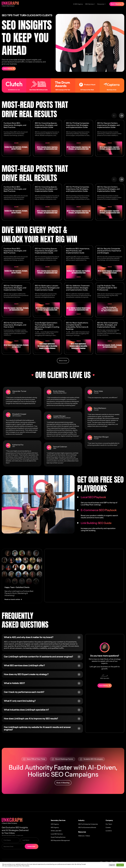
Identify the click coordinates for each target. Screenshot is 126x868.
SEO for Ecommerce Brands (87, 827)
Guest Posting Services (58, 837)
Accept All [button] (120, 865)
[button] (114, 116)
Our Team (109, 824)
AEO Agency (55, 824)
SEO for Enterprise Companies (88, 824)
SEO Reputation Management (60, 840)
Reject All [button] (112, 865)
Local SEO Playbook (93, 497)
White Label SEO (56, 831)
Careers (108, 827)
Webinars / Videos (84, 836)
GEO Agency (55, 827)
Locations (109, 831)
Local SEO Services (57, 834)
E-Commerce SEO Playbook (99, 510)
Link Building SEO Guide (96, 523)
